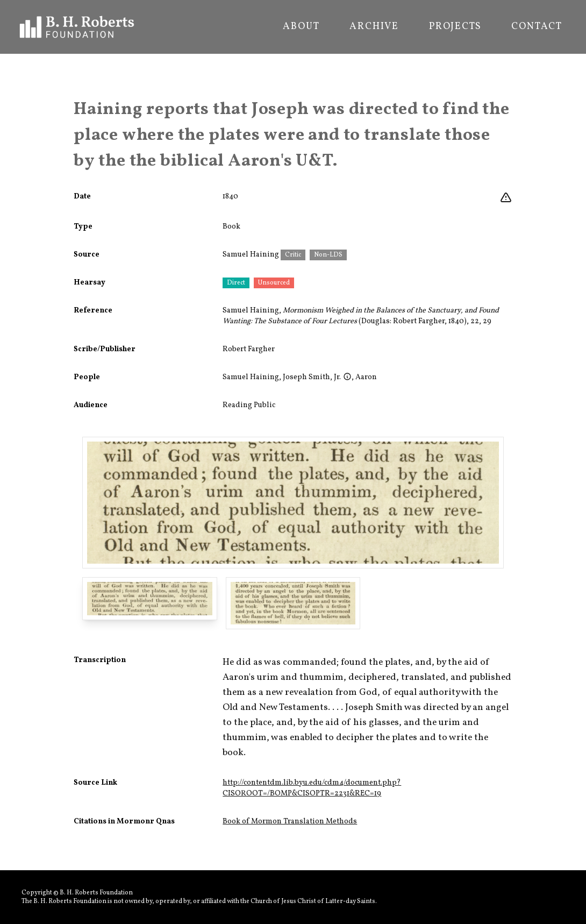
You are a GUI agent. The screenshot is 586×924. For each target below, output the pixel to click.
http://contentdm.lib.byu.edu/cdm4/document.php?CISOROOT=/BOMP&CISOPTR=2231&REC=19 (312, 788)
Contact (537, 27)
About (301, 27)
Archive (374, 27)
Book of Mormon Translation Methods (290, 822)
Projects (455, 27)
